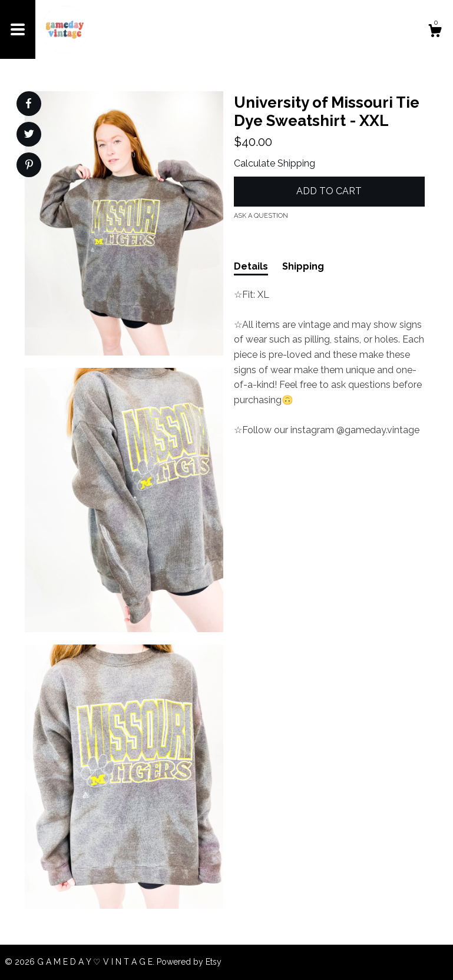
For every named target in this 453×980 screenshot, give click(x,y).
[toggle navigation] (18, 29)
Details (251, 266)
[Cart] (435, 32)
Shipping (303, 266)
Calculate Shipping (275, 163)
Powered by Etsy (189, 962)
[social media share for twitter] (29, 135)
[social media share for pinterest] (29, 166)
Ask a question (261, 216)
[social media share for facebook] (28, 104)
